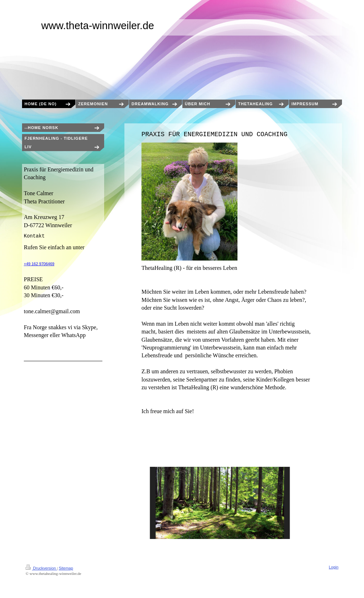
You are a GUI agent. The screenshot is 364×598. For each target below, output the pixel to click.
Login (334, 567)
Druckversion (41, 568)
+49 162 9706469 (39, 264)
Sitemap (66, 568)
